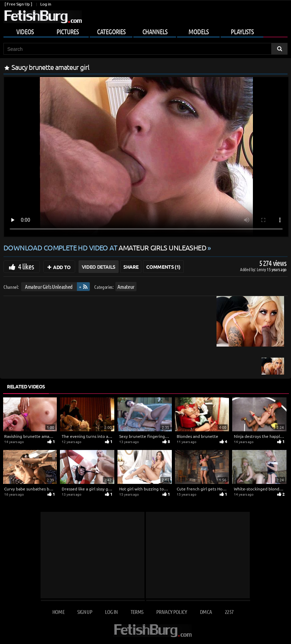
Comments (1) (163, 267)
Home (58, 612)
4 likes (26, 266)
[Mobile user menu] (145, 30)
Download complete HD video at (105, 247)
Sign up (85, 612)
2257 (229, 612)
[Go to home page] (43, 17)
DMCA (206, 612)
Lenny (262, 269)
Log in (46, 4)
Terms (137, 612)
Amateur (126, 287)
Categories (111, 31)
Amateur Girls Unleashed (49, 287)
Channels (155, 31)
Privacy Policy (172, 612)
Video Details (99, 267)
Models (199, 31)
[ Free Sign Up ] (18, 4)
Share (131, 267)
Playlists (242, 31)
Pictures (68, 31)
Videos (25, 31)
